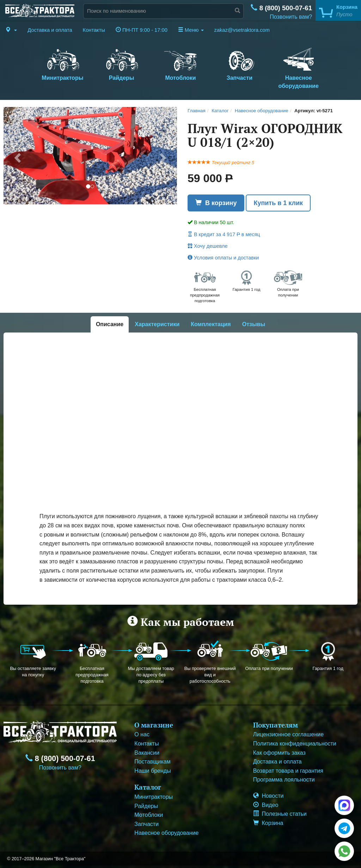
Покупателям (276, 725)
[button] (11, 30)
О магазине (154, 725)
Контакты (94, 30)
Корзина (268, 823)
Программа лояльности (284, 780)
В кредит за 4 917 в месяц (224, 234)
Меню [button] (191, 30)
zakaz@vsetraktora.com (242, 30)
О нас (142, 734)
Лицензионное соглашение (288, 734)
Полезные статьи (280, 814)
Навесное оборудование (298, 67)
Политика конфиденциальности (295, 744)
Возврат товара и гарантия (288, 771)
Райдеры (121, 63)
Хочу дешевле (207, 246)
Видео (266, 805)
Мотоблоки (180, 63)
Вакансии (147, 753)
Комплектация (211, 324)
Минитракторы (63, 63)
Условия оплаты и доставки (223, 258)
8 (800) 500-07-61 (281, 8)
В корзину (216, 203)
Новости (268, 796)
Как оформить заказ (279, 753)
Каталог (220, 111)
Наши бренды (152, 771)
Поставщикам (152, 762)
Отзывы (254, 324)
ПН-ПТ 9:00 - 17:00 (142, 30)
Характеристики (157, 324)
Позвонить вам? (291, 17)
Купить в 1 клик (278, 203)
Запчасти (240, 63)
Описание (110, 324)
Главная (197, 111)
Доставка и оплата (50, 30)
